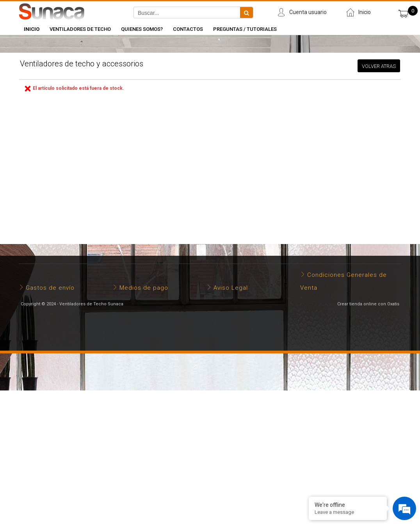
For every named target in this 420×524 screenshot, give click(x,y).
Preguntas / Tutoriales (245, 29)
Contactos (188, 29)
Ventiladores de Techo (80, 29)
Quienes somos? (142, 29)
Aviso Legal (231, 288)
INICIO (32, 29)
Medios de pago (144, 288)
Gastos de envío (50, 288)
